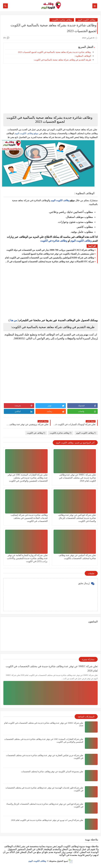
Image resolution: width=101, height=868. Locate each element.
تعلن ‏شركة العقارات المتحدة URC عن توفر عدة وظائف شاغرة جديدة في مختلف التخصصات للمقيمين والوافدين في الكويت (28, 478)
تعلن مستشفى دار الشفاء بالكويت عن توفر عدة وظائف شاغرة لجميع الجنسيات (58, 254)
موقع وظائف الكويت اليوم (26, 133)
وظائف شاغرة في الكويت (54, 241)
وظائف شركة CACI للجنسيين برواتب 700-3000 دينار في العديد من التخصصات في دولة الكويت (50, 250)
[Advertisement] (50, 89)
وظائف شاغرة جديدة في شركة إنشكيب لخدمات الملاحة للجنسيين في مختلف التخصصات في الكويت (29, 518)
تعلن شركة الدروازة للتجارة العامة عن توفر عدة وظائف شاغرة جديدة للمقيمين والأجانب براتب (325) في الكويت (27, 558)
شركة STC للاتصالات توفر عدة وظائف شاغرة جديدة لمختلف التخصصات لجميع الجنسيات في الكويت (49, 262)
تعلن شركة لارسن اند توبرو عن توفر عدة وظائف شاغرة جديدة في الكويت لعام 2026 (47, 820)
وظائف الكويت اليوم (87, 20)
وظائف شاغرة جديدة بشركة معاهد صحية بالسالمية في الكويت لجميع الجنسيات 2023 (54, 52)
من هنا (14, 320)
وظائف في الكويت (36, 433)
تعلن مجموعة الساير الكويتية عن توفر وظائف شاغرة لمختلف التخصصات (52, 772)
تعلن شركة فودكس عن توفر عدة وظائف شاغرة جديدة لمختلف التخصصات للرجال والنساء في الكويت (77, 518)
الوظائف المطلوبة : (83, 56)
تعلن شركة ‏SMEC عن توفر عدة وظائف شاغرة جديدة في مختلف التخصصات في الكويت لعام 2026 (78, 478)
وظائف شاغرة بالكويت (62, 20)
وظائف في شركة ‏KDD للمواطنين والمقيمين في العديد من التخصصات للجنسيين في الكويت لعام (49, 258)
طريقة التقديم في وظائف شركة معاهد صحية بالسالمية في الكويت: (62, 60)
